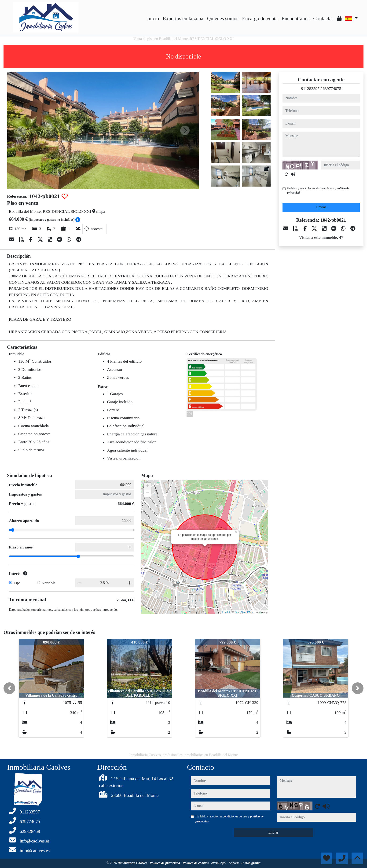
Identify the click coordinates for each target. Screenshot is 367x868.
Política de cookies (196, 863)
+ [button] (148, 486)
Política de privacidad (165, 863)
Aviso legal (219, 863)
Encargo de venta (260, 18)
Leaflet (226, 612)
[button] (9, 688)
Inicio (153, 18)
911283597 (310, 88)
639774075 (332, 88)
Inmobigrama (251, 863)
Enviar (321, 207)
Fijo (17, 583)
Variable (49, 583)
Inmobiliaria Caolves (133, 863)
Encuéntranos (296, 18)
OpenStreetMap (244, 612)
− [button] (148, 493)
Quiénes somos (223, 18)
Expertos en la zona (183, 18)
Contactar (323, 18)
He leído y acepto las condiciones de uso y (318, 191)
